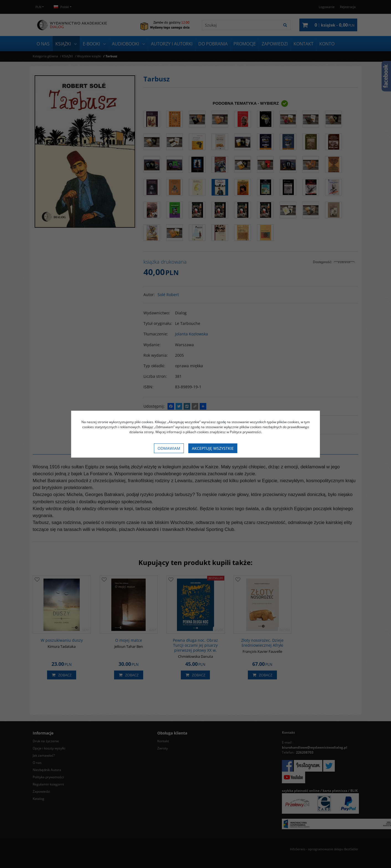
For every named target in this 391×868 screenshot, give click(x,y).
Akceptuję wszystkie (213, 448)
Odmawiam (169, 448)
